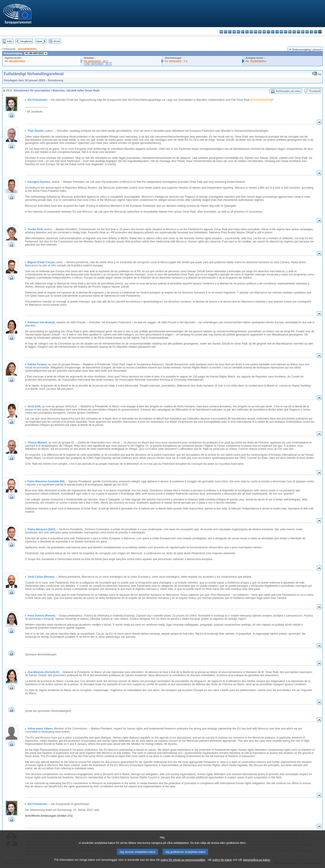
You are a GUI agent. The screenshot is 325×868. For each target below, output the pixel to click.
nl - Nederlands (290, 32)
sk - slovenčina (307, 32)
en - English (251, 32)
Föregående (26, 41)
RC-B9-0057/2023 (15, 61)
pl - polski (294, 32)
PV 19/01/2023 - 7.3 (176, 61)
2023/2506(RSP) (27, 49)
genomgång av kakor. (257, 864)
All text (57, 41)
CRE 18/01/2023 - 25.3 (98, 64)
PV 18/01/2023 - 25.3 (96, 61)
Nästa (39, 41)
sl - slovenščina (311, 32)
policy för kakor (222, 864)
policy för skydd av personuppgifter (183, 864)
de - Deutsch (238, 32)
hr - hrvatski (264, 32)
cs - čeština (230, 32)
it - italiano (268, 32)
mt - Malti (286, 32)
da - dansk (234, 32)
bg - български (221, 32)
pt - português (298, 32)
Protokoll (315, 91)
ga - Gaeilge (260, 32)
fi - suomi (316, 32)
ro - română (303, 32)
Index (10, 41)
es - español (226, 32)
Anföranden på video (288, 91)
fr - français (256, 32)
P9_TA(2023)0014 (256, 61)
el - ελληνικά (247, 32)
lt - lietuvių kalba (277, 32)
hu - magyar (281, 32)
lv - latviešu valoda (273, 32)
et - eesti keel (243, 32)
